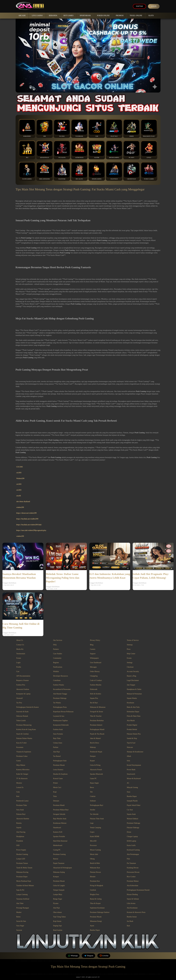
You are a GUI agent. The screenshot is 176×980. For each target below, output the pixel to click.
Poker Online (103, 16)
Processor (93, 845)
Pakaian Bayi (21, 814)
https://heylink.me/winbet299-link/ (29, 525)
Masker (19, 912)
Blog (92, 645)
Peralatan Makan (133, 881)
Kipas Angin (94, 783)
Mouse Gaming (95, 850)
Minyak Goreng (132, 787)
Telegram (88, 956)
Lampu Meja (58, 894)
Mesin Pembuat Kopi (24, 881)
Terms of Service (133, 640)
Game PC (93, 779)
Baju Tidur (57, 738)
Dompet (93, 756)
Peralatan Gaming (59, 854)
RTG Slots (79, 171)
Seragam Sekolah (59, 814)
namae (78, 977)
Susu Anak (20, 810)
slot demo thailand (23, 502)
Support (93, 654)
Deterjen (56, 801)
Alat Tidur (20, 903)
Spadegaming (97, 171)
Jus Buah (130, 921)
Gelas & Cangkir (59, 886)
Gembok (93, 890)
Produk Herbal (132, 729)
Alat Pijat (56, 752)
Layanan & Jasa (59, 716)
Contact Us (20, 645)
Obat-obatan (57, 912)
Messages (93, 667)
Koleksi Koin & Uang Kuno (26, 729)
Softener (93, 801)
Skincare (130, 747)
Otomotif (20, 698)
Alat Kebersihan (132, 886)
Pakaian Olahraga (133, 828)
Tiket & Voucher (96, 716)
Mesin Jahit (94, 854)
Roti (18, 796)
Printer (55, 783)
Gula (18, 792)
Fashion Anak (58, 729)
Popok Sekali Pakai (134, 805)
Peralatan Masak (59, 765)
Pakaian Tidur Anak (97, 819)
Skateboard (57, 828)
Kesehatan (130, 703)
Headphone (20, 836)
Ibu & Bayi (94, 703)
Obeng (92, 859)
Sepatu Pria (94, 698)
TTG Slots (62, 150)
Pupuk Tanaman (59, 863)
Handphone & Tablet (134, 689)
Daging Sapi (57, 926)
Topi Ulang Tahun (59, 917)
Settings (130, 663)
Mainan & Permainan (134, 694)
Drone (129, 832)
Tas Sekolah (94, 814)
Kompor (56, 877)
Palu (128, 859)
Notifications (58, 667)
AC (128, 783)
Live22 (149, 150)
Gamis (19, 761)
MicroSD (93, 841)
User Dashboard (96, 663)
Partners (56, 649)
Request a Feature (23, 680)
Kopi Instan (57, 921)
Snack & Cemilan (23, 734)
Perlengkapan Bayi (97, 805)
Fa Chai (62, 128)
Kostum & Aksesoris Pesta (136, 912)
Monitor (19, 783)
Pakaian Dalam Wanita (24, 738)
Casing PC (57, 850)
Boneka (19, 823)
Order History (95, 671)
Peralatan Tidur (22, 805)
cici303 (19, 473)
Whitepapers (94, 658)
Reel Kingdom (45, 171)
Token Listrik (21, 721)
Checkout (130, 667)
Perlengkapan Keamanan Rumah (138, 890)
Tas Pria (19, 703)
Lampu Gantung (22, 894)
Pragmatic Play (149, 128)
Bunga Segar (58, 899)
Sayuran (19, 930)
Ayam (92, 926)
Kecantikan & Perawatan (62, 689)
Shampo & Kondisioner (135, 752)
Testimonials (21, 654)
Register (56, 663)
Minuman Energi (96, 921)
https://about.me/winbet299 (27, 513)
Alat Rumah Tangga (60, 694)
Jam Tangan (131, 685)
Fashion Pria (21, 685)
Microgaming (114, 150)
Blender (93, 877)
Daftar (139, 6)
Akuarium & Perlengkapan (62, 868)
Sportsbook (85, 16)
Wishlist (56, 671)
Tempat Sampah (59, 890)
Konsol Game (58, 779)
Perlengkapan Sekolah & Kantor (28, 707)
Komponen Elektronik (61, 725)
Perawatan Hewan (133, 872)
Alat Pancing (21, 832)
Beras (92, 787)
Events (129, 658)
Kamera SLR (58, 832)
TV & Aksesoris (22, 779)
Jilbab (129, 756)
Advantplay (45, 150)
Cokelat (93, 796)
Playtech (114, 171)
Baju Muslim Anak (60, 819)
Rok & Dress (95, 743)
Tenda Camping (96, 828)
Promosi (120, 16)
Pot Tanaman (131, 863)
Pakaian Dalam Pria (134, 734)
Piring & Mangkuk (97, 886)
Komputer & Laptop (23, 694)
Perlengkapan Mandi (97, 729)
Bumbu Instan (132, 917)
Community (57, 658)
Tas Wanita (57, 703)
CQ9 (97, 128)
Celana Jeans (58, 743)
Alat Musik (131, 721)
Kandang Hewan (133, 868)
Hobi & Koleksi (96, 694)
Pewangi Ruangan (23, 908)
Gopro (92, 832)
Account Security (133, 671)
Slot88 (97, 150)
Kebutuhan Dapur (133, 712)
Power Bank (131, 770)
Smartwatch (131, 774)
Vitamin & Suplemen (24, 752)
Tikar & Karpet (95, 903)
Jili (27, 150)
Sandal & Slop (132, 738)
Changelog (94, 676)
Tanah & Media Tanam (24, 868)
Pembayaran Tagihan (60, 721)
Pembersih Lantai (22, 801)
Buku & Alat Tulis (133, 707)
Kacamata (20, 747)
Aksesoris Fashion (23, 689)
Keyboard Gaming (133, 850)
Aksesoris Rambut (23, 819)
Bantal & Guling (96, 899)
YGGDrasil (79, 128)
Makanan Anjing (59, 872)
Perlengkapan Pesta (60, 707)
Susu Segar (20, 926)
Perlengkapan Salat (60, 761)
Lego (92, 823)
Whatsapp (73, 956)
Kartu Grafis (131, 845)
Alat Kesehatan (132, 908)
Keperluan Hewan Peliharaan (63, 712)
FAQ (55, 645)
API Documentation (23, 676)
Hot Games (68, 16)
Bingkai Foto (95, 894)
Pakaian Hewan (95, 872)
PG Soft (131, 150)
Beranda (53, 16)
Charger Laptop (132, 836)
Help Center (131, 654)
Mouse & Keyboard (134, 779)
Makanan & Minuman (98, 707)
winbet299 (20, 507)
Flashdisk (20, 841)
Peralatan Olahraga (60, 698)
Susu (129, 792)
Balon (18, 917)
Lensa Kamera (58, 770)
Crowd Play (131, 171)
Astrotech (79, 150)
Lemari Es (20, 787)
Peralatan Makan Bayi (61, 810)
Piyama (56, 903)
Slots (151, 16)
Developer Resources (61, 676)
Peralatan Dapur (22, 877)
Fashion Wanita (59, 685)
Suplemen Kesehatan (97, 908)
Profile (19, 667)
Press (129, 649)
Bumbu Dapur (132, 796)
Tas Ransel (57, 756)
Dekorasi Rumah (22, 716)
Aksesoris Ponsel (96, 770)
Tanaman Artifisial (23, 899)
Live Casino (37, 16)
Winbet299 (20, 478)
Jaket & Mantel (95, 738)
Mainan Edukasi (132, 819)
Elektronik (94, 689)
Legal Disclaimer (133, 680)
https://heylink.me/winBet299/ (27, 519)
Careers (93, 649)
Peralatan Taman (22, 863)
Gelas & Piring (95, 765)
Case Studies (58, 654)
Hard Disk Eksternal (60, 841)
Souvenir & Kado (22, 712)
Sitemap (130, 645)
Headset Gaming (22, 854)
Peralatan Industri (96, 725)
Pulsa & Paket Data (134, 716)
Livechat (104, 956)
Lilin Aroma (131, 903)
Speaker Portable (59, 836)
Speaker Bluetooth (96, 774)
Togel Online (136, 16)
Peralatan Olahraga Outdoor (100, 912)
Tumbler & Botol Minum (25, 886)
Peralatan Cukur (22, 756)
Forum (19, 658)
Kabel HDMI (95, 836)
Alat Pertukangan (133, 854)
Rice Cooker (131, 877)
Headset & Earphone (60, 774)
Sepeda (19, 828)
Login (154, 6)
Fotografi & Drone (97, 712)
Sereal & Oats (21, 921)
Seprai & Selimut (133, 899)
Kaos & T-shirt (21, 743)
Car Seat (130, 810)
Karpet (92, 761)
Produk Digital (132, 725)
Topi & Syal (131, 743)
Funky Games (149, 171)
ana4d (19, 496)
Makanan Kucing (22, 872)
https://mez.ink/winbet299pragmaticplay (31, 530)
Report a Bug (131, 676)
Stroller (93, 810)
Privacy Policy (95, 640)
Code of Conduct (96, 680)
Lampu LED (21, 859)
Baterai (56, 859)
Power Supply (21, 850)
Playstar (62, 171)
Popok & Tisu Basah (97, 734)
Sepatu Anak (131, 814)
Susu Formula (58, 734)
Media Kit (20, 649)
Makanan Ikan (95, 868)
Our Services (58, 640)
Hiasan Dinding (132, 894)
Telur (55, 796)
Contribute (57, 680)
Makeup (93, 747)
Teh (91, 792)
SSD (18, 845)
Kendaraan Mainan (60, 823)
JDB (45, 128)
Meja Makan (21, 765)
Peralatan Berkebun (97, 721)
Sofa (128, 761)
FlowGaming (27, 171)
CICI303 (20, 467)
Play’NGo (114, 128)
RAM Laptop (131, 841)
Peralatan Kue (95, 881)
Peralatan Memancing (24, 725)
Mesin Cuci (57, 787)
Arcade (22, 16)
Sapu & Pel (20, 890)
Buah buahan (58, 930)
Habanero (27, 128)
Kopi (55, 792)
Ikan (128, 926)
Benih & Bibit (95, 863)
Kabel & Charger (22, 774)
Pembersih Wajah (96, 752)
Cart (18, 671)
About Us (20, 640)
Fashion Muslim (96, 685)
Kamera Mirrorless (23, 770)
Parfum (56, 747)
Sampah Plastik (132, 801)
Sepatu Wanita (132, 698)
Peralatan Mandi (59, 805)
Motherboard (58, 845)
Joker (131, 128)
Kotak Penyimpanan (134, 765)
